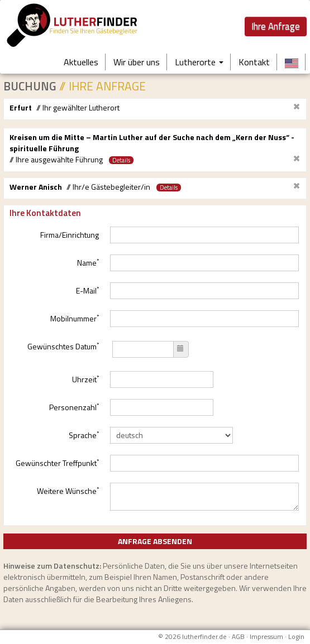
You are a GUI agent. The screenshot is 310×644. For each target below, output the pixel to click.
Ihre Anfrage (276, 26)
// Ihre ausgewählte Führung (56, 160)
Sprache (84, 435)
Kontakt (254, 62)
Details (121, 160)
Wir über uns (137, 62)
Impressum (266, 636)
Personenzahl (74, 407)
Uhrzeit (85, 379)
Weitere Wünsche (68, 491)
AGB (238, 636)
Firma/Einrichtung (70, 235)
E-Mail (87, 290)
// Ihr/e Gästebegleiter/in (108, 187)
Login (296, 636)
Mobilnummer (75, 318)
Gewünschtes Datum (63, 346)
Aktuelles (81, 62)
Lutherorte (199, 62)
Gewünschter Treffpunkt (57, 463)
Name (88, 262)
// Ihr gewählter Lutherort (78, 108)
